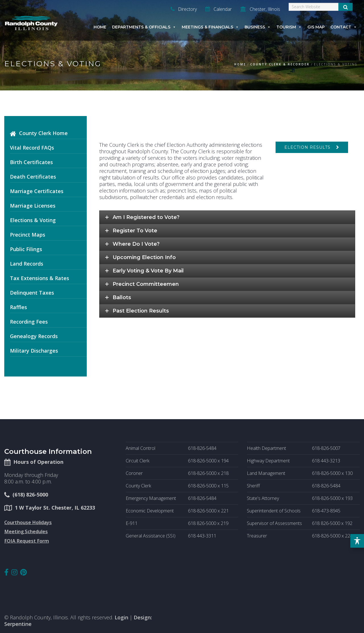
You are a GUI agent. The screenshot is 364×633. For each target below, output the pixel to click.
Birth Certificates (31, 162)
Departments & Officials (144, 27)
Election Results (307, 147)
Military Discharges (34, 351)
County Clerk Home (43, 133)
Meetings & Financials (210, 27)
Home (100, 27)
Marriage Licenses (33, 206)
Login (121, 617)
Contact (344, 27)
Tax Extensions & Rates (40, 278)
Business (258, 27)
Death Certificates (33, 177)
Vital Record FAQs (32, 148)
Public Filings (26, 249)
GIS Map (316, 27)
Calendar (219, 9)
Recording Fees (29, 322)
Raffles (18, 307)
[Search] (314, 7)
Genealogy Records (34, 336)
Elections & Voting (33, 220)
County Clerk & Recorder (280, 64)
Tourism (289, 27)
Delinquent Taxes (32, 293)
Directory (184, 9)
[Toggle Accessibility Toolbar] (357, 541)
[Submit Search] (346, 7)
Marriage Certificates (37, 191)
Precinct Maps (28, 235)
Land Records (27, 264)
